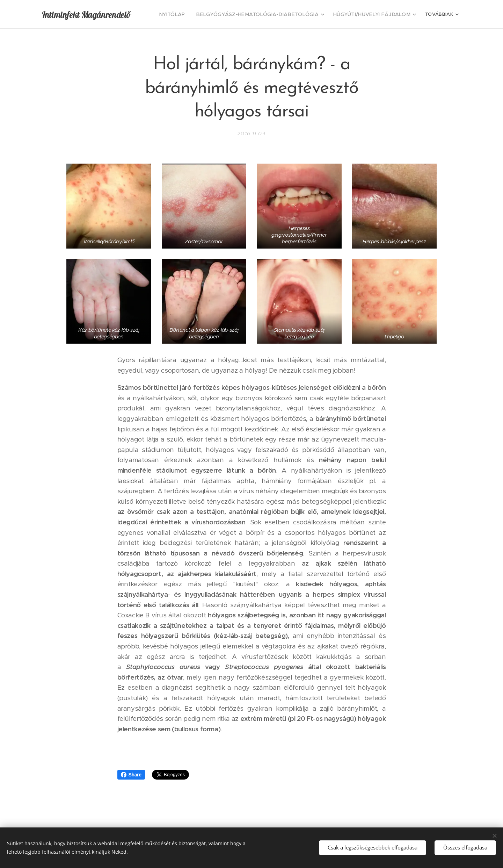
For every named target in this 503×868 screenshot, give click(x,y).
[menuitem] (192, 14)
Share (131, 775)
